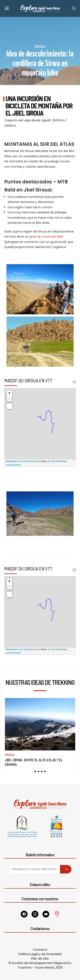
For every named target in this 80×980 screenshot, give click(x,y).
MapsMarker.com (15, 461)
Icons (35, 461)
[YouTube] (46, 914)
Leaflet (28, 461)
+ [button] (9, 393)
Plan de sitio (40, 959)
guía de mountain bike (46, 237)
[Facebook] (24, 914)
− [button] (9, 399)
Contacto (40, 950)
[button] (35, 771)
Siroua (40, 47)
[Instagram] (35, 914)
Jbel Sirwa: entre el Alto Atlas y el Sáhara (34, 762)
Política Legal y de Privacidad (40, 954)
